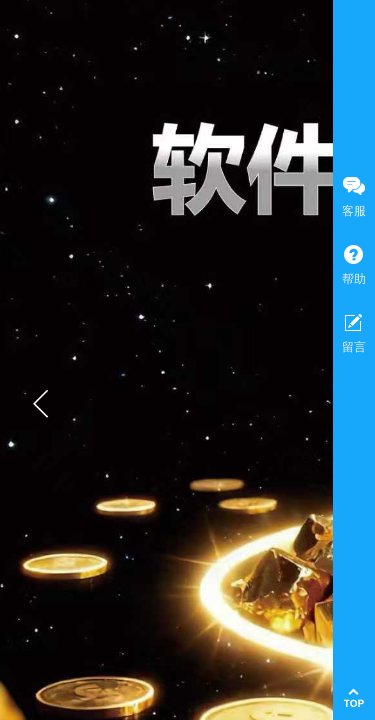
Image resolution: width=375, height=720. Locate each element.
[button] (41, 404)
